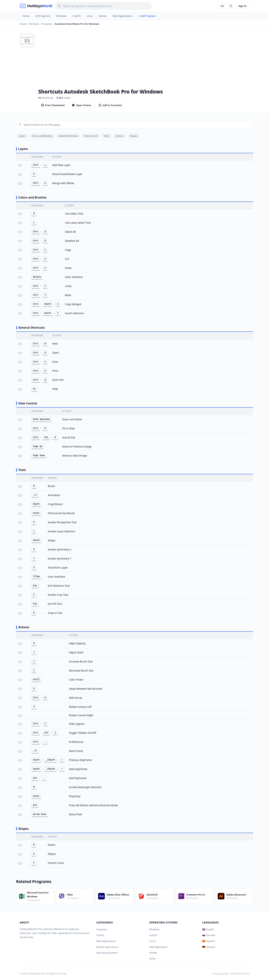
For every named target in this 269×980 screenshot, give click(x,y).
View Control (91, 136)
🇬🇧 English (208, 929)
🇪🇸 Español (208, 941)
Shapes (133, 136)
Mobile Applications (107, 947)
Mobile (153, 953)
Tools (107, 136)
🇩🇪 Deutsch (209, 947)
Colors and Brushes (42, 136)
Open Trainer (82, 105)
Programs (102, 929)
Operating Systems (107, 953)
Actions (119, 136)
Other (153, 959)
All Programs (43, 16)
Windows (61, 16)
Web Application (158, 947)
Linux (90, 16)
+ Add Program (147, 16)
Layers (22, 136)
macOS (77, 16)
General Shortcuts (68, 136)
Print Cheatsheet (53, 105)
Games (103, 16)
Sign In (243, 6)
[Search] (103, 6)
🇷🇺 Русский (209, 935)
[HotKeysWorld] (36, 6)
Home (26, 16)
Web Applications (122, 16)
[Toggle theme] (231, 6)
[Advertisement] (144, 61)
